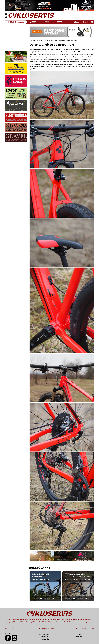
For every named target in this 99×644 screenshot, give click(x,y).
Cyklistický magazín (16, 22)
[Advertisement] (16, 38)
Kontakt (86, 22)
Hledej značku (60, 22)
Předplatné (75, 22)
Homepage (33, 40)
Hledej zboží (47, 22)
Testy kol (54, 40)
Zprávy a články (33, 22)
